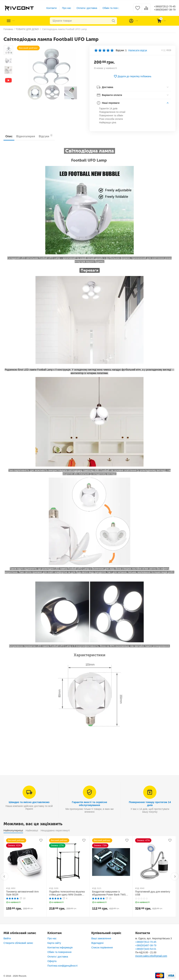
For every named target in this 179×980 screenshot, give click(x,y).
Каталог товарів (25, 21)
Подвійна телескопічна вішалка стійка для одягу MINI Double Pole (67, 893)
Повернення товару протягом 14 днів (150, 804)
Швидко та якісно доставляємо (29, 802)
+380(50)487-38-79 (162, 10)
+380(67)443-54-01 (146, 949)
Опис (11, 136)
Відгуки (54, 136)
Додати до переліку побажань (133, 76)
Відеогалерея (31, 136)
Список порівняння (102, 948)
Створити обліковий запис (18, 943)
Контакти (49, 8)
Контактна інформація (60, 948)
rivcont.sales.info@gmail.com (151, 956)
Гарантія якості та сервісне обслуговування (89, 804)
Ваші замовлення (101, 938)
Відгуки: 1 (121, 50)
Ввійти (7, 938)
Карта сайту (54, 943)
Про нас (64, 8)
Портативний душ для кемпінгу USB (153, 893)
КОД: (164, 50)
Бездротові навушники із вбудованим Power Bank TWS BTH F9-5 (109, 893)
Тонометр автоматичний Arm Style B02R (22, 893)
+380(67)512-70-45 (162, 6)
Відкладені (97, 943)
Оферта (52, 961)
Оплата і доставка (84, 8)
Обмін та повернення (112, 8)
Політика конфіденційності (62, 966)
